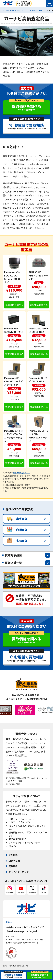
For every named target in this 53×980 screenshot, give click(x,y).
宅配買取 (17, 541)
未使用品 (14, 286)
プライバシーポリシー (20, 872)
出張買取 (17, 519)
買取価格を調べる (14, 305)
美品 (39, 283)
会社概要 (13, 855)
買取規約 (13, 866)
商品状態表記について (21, 473)
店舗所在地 (14, 861)
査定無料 (27, 88)
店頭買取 (17, 530)
